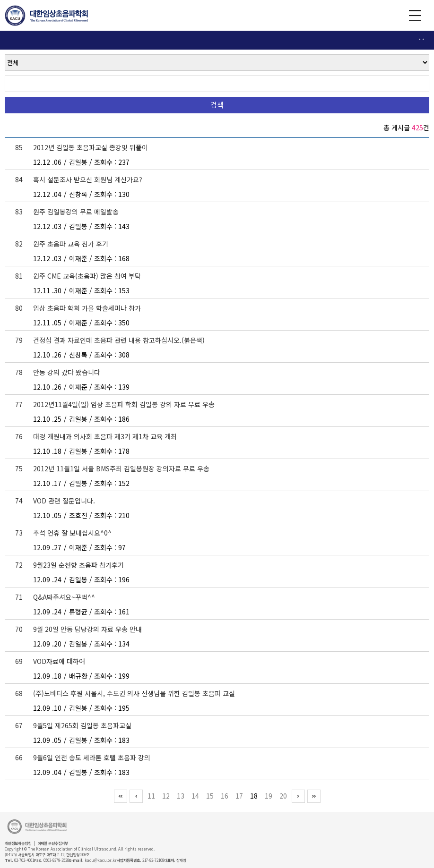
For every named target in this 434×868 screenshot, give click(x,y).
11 (151, 796)
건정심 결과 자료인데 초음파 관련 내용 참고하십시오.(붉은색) (119, 340)
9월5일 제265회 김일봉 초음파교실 (82, 725)
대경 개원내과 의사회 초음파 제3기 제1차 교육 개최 (105, 436)
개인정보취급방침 (18, 843)
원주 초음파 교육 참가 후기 (71, 244)
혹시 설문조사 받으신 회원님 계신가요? (88, 179)
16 (225, 796)
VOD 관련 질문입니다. (64, 501)
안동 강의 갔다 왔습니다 (67, 372)
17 (239, 796)
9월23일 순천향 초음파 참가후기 (78, 565)
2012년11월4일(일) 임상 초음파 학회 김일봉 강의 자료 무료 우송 (124, 404)
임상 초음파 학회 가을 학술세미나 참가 (87, 308)
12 (166, 796)
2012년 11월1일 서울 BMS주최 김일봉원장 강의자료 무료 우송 (121, 468)
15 (210, 796)
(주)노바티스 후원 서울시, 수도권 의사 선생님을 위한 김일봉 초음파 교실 (134, 693)
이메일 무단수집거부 (53, 843)
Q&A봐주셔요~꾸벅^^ (64, 597)
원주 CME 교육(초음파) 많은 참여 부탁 (87, 276)
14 (195, 796)
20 (283, 796)
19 (269, 796)
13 (181, 796)
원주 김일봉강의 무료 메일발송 (76, 212)
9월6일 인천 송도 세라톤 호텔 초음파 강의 (92, 757)
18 (254, 796)
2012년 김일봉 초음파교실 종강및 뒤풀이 (91, 147)
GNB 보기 (415, 16)
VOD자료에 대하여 (59, 661)
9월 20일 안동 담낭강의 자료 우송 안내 (87, 629)
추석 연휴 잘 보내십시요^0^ (72, 533)
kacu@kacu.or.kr (101, 860)
